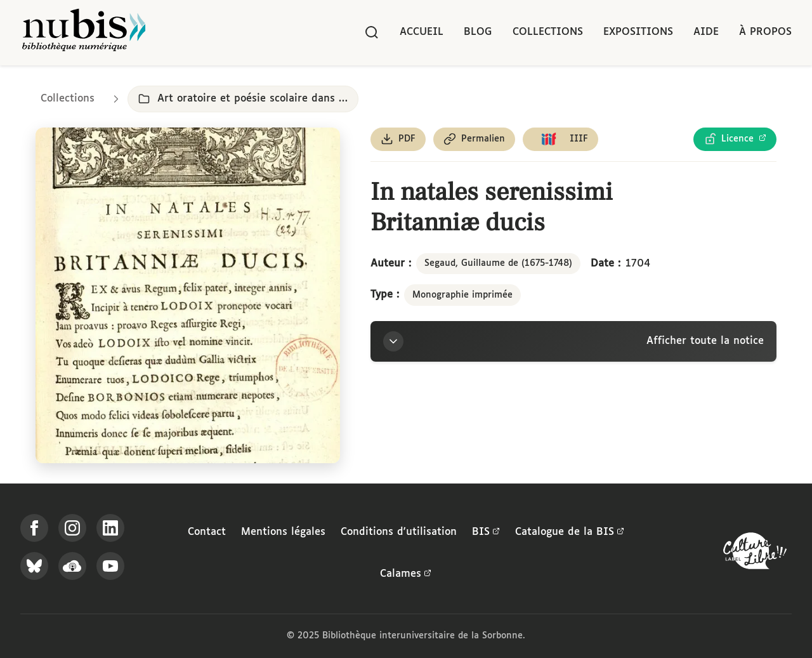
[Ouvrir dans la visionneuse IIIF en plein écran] (188, 295)
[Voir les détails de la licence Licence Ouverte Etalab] (735, 139)
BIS (486, 532)
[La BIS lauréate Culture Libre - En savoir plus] (755, 554)
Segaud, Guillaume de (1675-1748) (498, 263)
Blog (478, 32)
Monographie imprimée (462, 295)
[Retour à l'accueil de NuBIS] (84, 33)
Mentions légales (283, 532)
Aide (706, 32)
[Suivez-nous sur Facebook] (34, 528)
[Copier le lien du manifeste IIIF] (560, 139)
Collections (548, 32)
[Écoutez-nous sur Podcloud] (72, 566)
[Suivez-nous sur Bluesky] (34, 566)
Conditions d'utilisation (399, 532)
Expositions (638, 32)
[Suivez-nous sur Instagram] (72, 528)
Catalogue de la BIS (570, 532)
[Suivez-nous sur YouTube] (110, 566)
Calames (406, 574)
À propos (765, 32)
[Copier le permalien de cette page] (474, 139)
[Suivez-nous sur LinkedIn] (110, 528)
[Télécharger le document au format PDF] (398, 139)
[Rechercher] (372, 32)
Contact (207, 532)
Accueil (422, 32)
